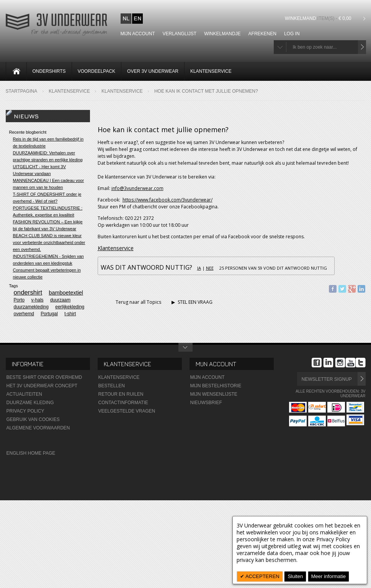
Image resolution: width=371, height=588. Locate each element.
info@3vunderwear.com (137, 188)
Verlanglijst (180, 34)
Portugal (49, 314)
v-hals (38, 300)
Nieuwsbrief (206, 403)
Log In (292, 34)
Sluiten (295, 576)
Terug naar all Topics (134, 302)
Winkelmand (319, 18)
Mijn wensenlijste (214, 394)
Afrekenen (262, 34)
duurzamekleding (31, 307)
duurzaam (60, 300)
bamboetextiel (66, 293)
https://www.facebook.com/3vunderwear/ (168, 200)
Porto (19, 300)
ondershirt (28, 292)
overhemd (24, 314)
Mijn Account (208, 377)
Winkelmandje (222, 34)
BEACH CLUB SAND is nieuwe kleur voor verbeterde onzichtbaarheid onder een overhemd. (49, 242)
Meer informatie (329, 576)
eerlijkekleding (70, 307)
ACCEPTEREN (262, 576)
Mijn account (138, 34)
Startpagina (22, 91)
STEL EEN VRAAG (192, 302)
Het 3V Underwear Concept (42, 386)
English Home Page (31, 453)
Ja (199, 268)
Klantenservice (69, 91)
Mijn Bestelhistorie (216, 386)
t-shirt (70, 314)
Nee (210, 268)
